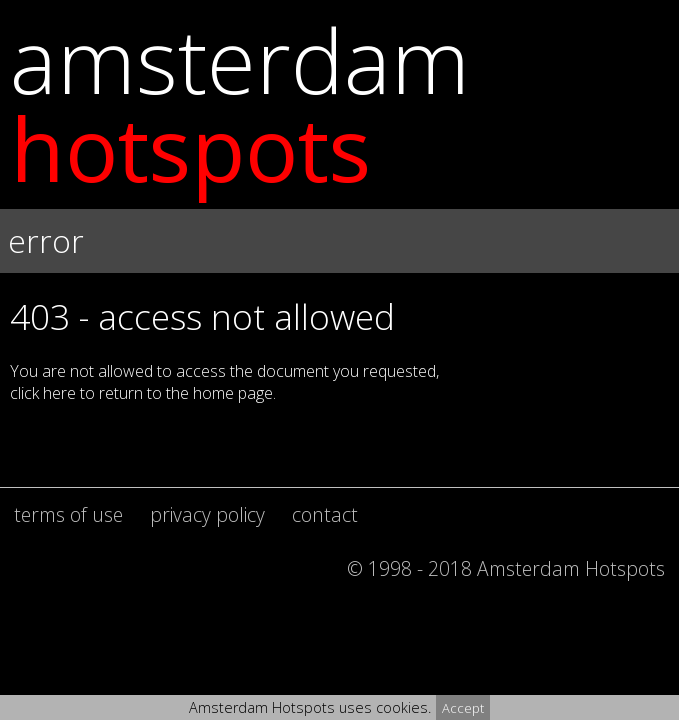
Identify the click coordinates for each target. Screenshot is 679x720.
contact (325, 514)
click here (43, 393)
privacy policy (207, 514)
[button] (339, 312)
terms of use (68, 514)
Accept (463, 708)
